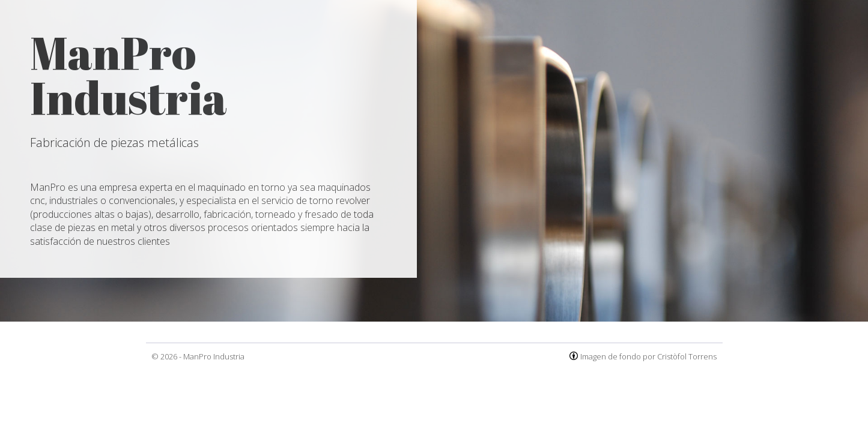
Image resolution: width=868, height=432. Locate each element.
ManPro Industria (214, 356)
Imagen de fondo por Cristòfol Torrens (648, 356)
